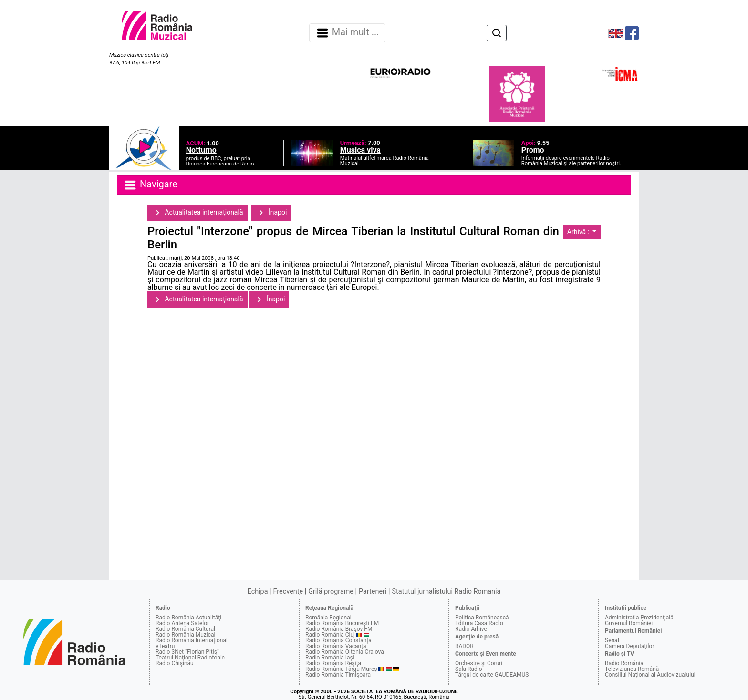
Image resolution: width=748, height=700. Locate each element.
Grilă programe (331, 592)
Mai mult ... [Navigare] (347, 33)
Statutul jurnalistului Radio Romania (446, 592)
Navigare (150, 185)
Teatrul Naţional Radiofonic (190, 658)
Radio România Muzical (185, 635)
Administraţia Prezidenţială (639, 618)
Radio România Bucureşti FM (342, 623)
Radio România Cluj (330, 635)
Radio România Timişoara (338, 675)
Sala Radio (469, 669)
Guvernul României (629, 623)
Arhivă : (579, 232)
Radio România (624, 663)
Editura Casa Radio (479, 623)
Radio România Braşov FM (339, 629)
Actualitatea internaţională (197, 213)
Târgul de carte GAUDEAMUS (492, 675)
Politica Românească (482, 618)
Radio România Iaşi (330, 658)
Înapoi (271, 213)
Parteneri (373, 592)
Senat (612, 640)
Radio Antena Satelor (182, 623)
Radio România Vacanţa (336, 646)
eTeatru (165, 646)
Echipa (258, 592)
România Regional (328, 618)
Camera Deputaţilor (629, 646)
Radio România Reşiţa (333, 663)
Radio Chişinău (175, 663)
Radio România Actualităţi (188, 618)
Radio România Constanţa (338, 640)
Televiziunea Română (632, 669)
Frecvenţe (288, 592)
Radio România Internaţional (192, 640)
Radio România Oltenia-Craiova (345, 652)
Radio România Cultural (185, 629)
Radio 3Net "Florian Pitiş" (187, 652)
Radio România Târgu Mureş (341, 669)
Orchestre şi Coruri (479, 663)
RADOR (464, 646)
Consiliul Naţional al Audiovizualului (650, 675)
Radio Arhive (471, 629)
